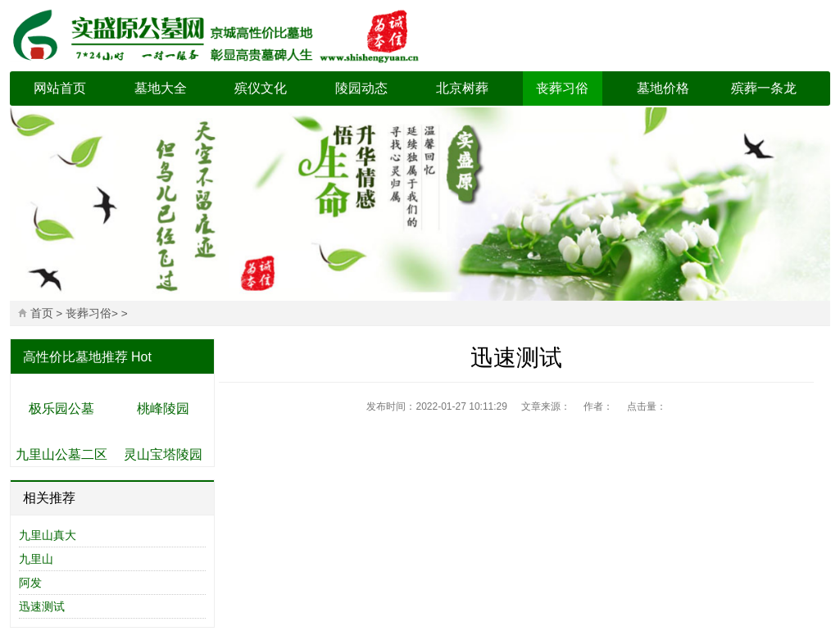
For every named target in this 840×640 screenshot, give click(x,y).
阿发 (30, 583)
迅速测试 (42, 606)
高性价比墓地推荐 (75, 357)
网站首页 (60, 88)
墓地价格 (663, 88)
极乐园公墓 (61, 409)
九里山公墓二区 (61, 454)
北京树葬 (462, 88)
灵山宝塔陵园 (163, 454)
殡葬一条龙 (764, 88)
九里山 (36, 559)
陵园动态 (361, 88)
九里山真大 (48, 535)
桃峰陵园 (163, 409)
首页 (42, 313)
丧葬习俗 (562, 88)
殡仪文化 (261, 88)
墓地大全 (161, 88)
